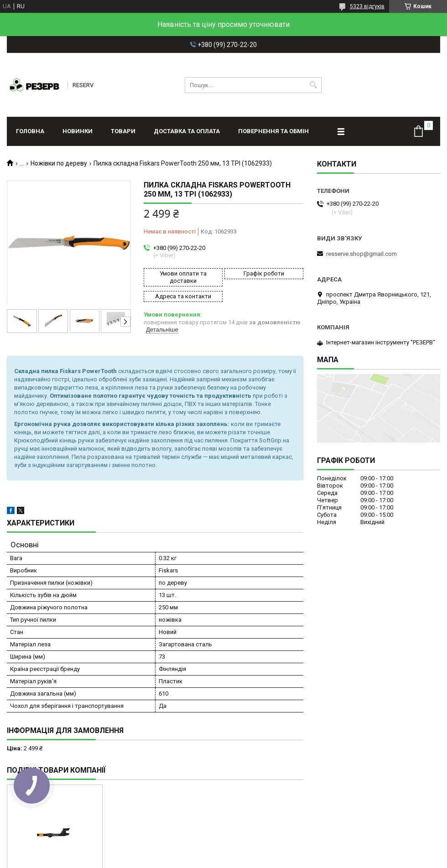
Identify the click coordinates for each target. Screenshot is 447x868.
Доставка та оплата (187, 131)
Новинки (78, 131)
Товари (123, 131)
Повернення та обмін (273, 131)
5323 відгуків (367, 6)
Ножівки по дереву (59, 163)
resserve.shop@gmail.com (361, 254)
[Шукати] (314, 85)
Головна (30, 131)
